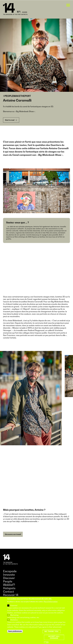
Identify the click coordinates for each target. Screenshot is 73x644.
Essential (14, 606)
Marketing (14, 615)
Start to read (11, 120)
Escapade (10, 571)
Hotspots (9, 588)
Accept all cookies (54, 637)
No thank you (51, 631)
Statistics (14, 620)
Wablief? (9, 585)
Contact (9, 591)
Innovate (9, 575)
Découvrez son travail (13, 534)
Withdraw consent (47, 643)
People (8, 581)
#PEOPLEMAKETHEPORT (17, 96)
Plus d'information (51, 602)
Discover (9, 578)
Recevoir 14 (11, 595)
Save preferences (15, 631)
